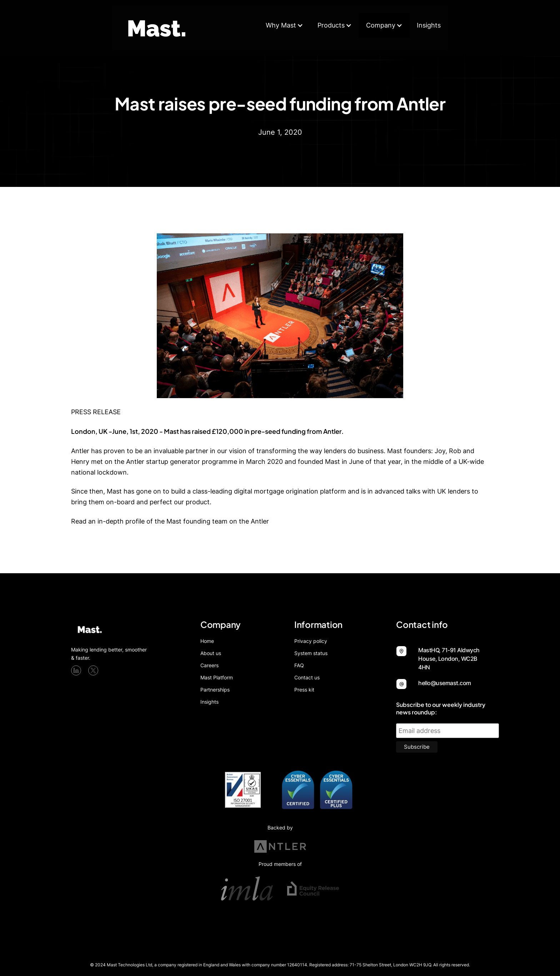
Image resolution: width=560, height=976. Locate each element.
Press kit (304, 690)
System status (311, 653)
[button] (284, 25)
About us (211, 653)
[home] (159, 28)
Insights (429, 25)
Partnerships (215, 690)
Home (207, 641)
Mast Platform (217, 678)
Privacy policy (311, 641)
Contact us (307, 678)
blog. (278, 521)
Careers (209, 665)
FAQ (299, 665)
